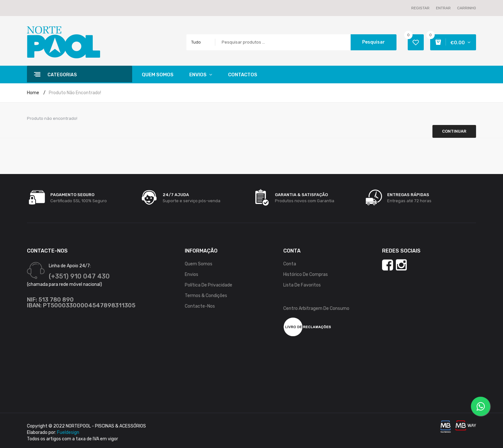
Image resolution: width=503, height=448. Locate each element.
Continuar (454, 131)
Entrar (443, 8)
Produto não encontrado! (75, 93)
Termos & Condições (206, 296)
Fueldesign (68, 432)
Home (33, 93)
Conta (290, 264)
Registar (420, 8)
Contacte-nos (200, 306)
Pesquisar (374, 42)
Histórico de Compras (306, 274)
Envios (192, 274)
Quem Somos (199, 264)
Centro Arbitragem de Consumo (316, 308)
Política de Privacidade (209, 285)
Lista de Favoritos (302, 285)
